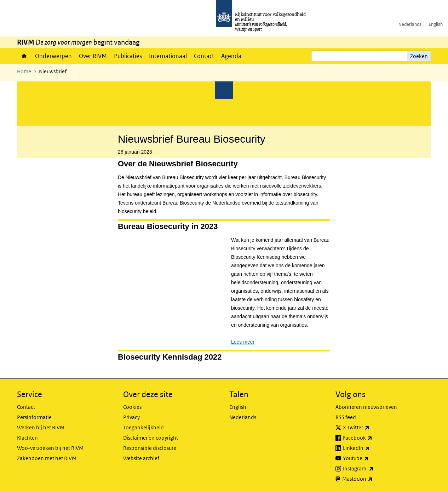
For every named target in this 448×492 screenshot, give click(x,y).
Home (24, 56)
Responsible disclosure (150, 448)
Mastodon (373, 479)
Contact (204, 56)
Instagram (374, 469)
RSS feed (346, 417)
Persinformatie (34, 417)
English (436, 24)
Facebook (373, 438)
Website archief (141, 458)
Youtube (371, 458)
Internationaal (168, 56)
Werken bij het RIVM (41, 427)
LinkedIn (372, 448)
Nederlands (410, 24)
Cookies (132, 407)
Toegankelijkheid (143, 427)
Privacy (131, 417)
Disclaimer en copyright (151, 438)
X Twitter (372, 428)
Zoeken (419, 56)
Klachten (27, 438)
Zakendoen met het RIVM (47, 458)
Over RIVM (93, 56)
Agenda (231, 56)
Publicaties (128, 56)
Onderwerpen (53, 56)
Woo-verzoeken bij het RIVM (50, 448)
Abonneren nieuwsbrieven (366, 407)
